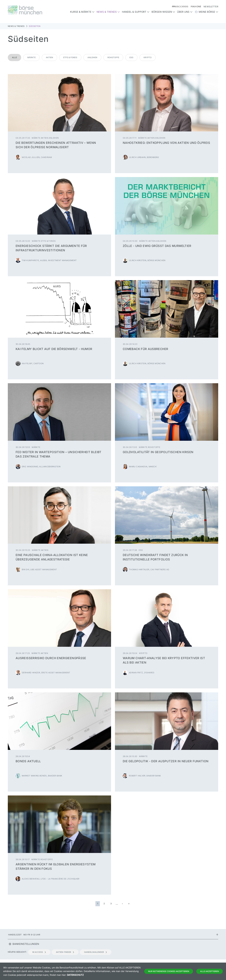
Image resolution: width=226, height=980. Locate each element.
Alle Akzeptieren (209, 971)
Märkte (31, 57)
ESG (131, 57)
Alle (14, 57)
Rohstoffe (113, 57)
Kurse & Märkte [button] (82, 12)
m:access (39, 952)
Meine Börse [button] (206, 12)
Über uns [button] (185, 12)
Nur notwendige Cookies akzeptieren (169, 971)
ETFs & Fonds (70, 57)
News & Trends (16, 26)
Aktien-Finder (65, 952)
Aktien (49, 57)
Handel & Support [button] (136, 12)
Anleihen (92, 57)
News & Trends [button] (108, 12)
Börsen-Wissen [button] (163, 12)
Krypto (148, 57)
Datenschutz (75, 975)
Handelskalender (96, 952)
